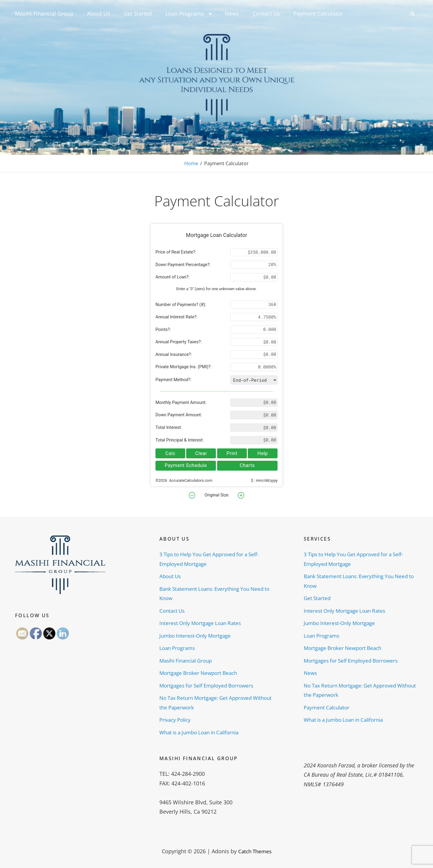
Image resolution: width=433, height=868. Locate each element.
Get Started (138, 14)
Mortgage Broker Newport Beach (201, 673)
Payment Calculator (318, 14)
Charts (247, 465)
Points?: (163, 330)
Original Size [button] (216, 495)
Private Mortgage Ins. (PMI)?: (183, 367)
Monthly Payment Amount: (181, 403)
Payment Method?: (173, 380)
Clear (201, 453)
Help (263, 453)
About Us (98, 14)
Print (232, 453)
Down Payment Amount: (179, 415)
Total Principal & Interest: (180, 440)
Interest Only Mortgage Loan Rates (203, 623)
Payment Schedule (186, 465)
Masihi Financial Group (44, 14)
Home (191, 163)
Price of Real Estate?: (176, 252)
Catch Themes (255, 851)
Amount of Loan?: (172, 277)
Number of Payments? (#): (181, 304)
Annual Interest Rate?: (177, 317)
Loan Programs (189, 14)
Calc (170, 453)
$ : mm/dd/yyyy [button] (264, 480)
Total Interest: (169, 428)
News (232, 14)
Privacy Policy (177, 720)
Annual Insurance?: (174, 355)
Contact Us (266, 14)
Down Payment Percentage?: (183, 265)
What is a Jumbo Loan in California (203, 732)
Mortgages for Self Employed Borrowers (210, 685)
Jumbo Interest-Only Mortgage (198, 635)
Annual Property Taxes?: (179, 342)
